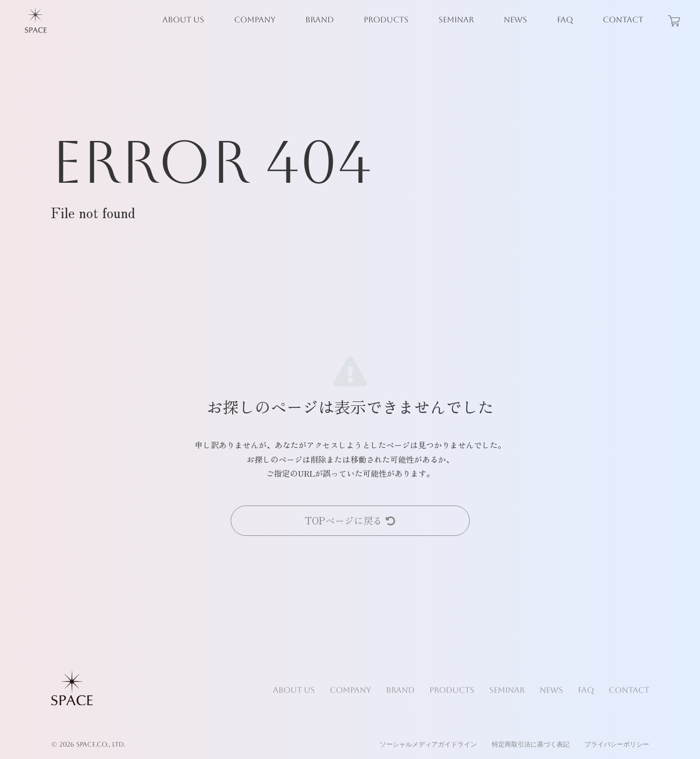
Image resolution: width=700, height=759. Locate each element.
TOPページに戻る (350, 520)
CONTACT (623, 20)
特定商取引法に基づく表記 (531, 744)
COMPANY (255, 20)
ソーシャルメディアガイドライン (428, 744)
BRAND (320, 20)
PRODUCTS (386, 20)
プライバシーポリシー (617, 744)
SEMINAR (456, 20)
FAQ (565, 20)
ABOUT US (183, 20)
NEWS (515, 20)
